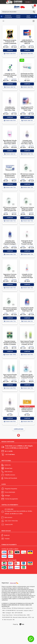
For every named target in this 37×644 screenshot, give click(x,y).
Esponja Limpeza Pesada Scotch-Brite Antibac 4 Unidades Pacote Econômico (10, 343)
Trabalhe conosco (10, 475)
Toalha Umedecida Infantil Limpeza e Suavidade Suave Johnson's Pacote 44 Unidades (27, 411)
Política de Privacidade (11, 478)
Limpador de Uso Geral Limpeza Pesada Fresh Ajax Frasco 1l (27, 277)
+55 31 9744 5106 (13, 521)
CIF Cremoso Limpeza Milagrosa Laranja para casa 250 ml (27, 209)
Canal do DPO (9, 525)
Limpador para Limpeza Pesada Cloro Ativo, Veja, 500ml (10, 109)
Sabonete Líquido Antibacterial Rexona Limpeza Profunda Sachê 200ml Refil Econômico (27, 378)
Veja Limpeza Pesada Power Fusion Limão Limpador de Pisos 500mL (27, 343)
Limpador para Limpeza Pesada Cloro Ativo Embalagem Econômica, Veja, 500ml (10, 412)
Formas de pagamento (11, 499)
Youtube (7, 539)
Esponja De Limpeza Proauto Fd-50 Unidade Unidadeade (10, 42)
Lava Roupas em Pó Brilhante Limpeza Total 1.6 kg (27, 109)
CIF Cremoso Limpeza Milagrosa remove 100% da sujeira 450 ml (27, 176)
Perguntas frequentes (11, 489)
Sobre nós (8, 465)
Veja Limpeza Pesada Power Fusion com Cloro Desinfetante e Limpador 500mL (10, 377)
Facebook (7, 535)
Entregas (7, 496)
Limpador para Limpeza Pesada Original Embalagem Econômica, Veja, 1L (10, 243)
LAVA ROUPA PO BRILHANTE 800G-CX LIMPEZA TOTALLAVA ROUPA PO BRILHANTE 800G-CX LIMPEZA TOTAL (27, 44)
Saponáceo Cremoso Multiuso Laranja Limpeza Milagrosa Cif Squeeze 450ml (10, 277)
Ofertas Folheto (18, 17)
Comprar (10, 50)
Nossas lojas (8, 468)
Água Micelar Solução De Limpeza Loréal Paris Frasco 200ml (10, 142)
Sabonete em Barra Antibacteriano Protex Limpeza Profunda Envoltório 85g (10, 177)
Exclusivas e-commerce (8, 17)
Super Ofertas (28, 17)
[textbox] (18, 12)
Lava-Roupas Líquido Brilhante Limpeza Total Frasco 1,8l (27, 309)
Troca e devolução (10, 492)
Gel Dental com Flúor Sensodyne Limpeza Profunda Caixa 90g (27, 75)
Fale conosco (9, 472)
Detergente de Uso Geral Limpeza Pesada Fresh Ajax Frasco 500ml (27, 243)
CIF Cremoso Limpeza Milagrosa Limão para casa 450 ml (10, 309)
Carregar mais (19, 429)
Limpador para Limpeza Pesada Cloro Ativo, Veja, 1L (27, 142)
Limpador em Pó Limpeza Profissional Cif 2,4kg (10, 75)
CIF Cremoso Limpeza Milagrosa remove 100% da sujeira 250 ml (10, 210)
